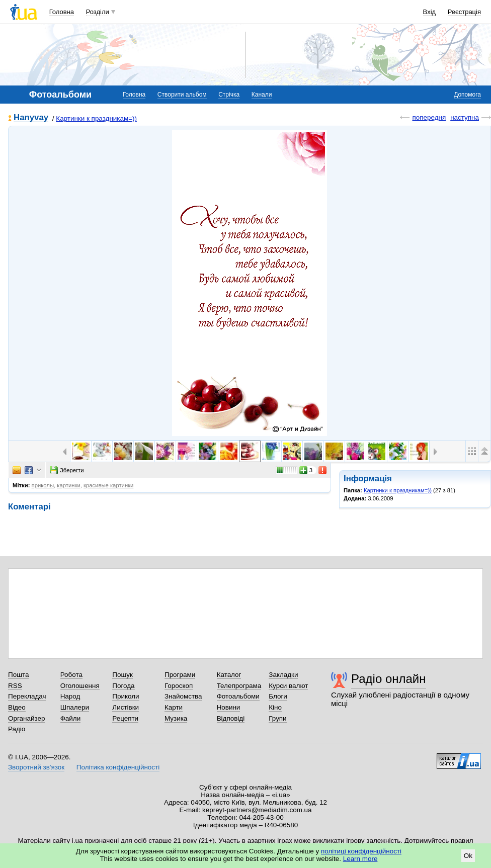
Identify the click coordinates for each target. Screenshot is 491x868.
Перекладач (27, 696)
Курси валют (288, 686)
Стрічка (229, 95)
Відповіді (231, 718)
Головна (62, 12)
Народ (70, 696)
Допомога (467, 95)
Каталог (229, 675)
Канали (262, 95)
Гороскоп (179, 686)
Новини (229, 707)
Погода (123, 686)
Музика (176, 718)
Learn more (360, 859)
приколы (43, 485)
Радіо (17, 729)
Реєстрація (464, 12)
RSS (15, 686)
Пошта (18, 675)
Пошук (122, 675)
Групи (277, 718)
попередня (429, 117)
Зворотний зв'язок (36, 767)
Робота (71, 675)
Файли (71, 718)
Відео (17, 707)
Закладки (283, 675)
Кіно (275, 707)
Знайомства (183, 696)
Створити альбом (182, 95)
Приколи (126, 696)
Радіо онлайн (389, 679)
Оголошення (80, 686)
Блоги (278, 696)
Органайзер (26, 718)
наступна (465, 117)
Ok (468, 856)
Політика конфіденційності (118, 767)
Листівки (126, 707)
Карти (174, 707)
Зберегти (67, 470)
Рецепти (125, 718)
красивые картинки (108, 485)
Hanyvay (31, 118)
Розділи (98, 12)
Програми (180, 675)
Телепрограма (239, 686)
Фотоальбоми (238, 696)
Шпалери (75, 707)
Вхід (430, 12)
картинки (68, 485)
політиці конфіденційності (361, 851)
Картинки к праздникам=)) (96, 118)
